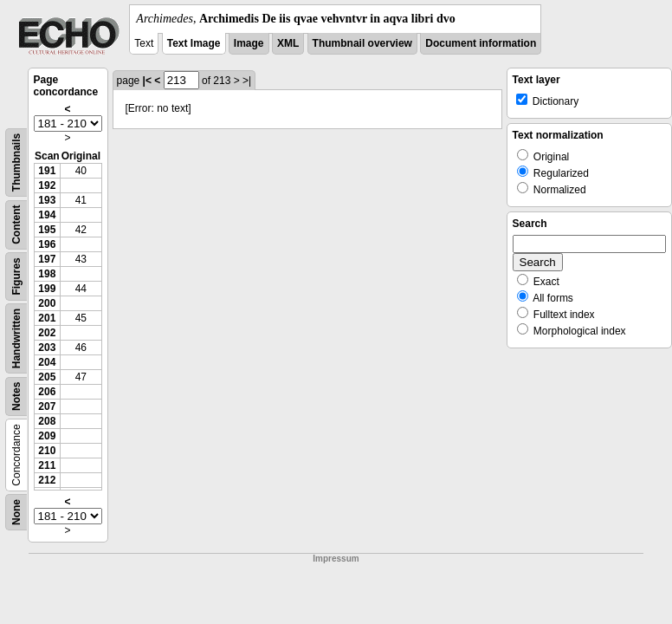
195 (47, 230)
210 (47, 451)
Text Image (194, 43)
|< (147, 81)
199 (47, 289)
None (16, 512)
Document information (481, 43)
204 (47, 362)
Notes (16, 396)
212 (47, 480)
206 (47, 392)
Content (16, 225)
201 (47, 318)
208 (47, 421)
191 (47, 171)
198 (47, 274)
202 (47, 333)
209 (47, 436)
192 (47, 185)
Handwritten (16, 338)
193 (47, 200)
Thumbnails (16, 162)
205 (47, 377)
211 (47, 465)
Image (249, 43)
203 (47, 348)
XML (288, 43)
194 (47, 215)
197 (47, 259)
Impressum (336, 559)
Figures (16, 276)
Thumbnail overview (362, 43)
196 (47, 244)
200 (47, 303)
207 (47, 406)
